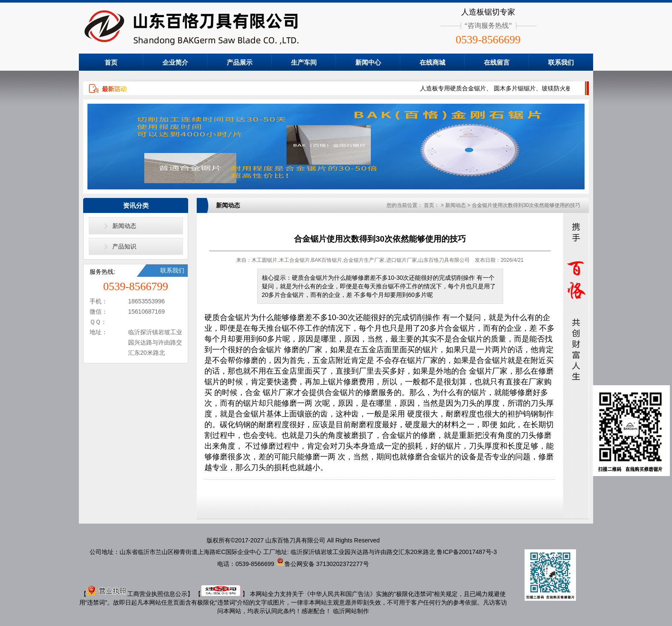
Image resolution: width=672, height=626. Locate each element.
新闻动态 (124, 226)
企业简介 (175, 62)
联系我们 (561, 62)
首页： (432, 205)
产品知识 (124, 246)
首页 (111, 62)
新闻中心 (368, 62)
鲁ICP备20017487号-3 (467, 552)
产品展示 (240, 62)
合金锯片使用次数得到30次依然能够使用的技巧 (526, 205)
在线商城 (432, 62)
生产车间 (304, 62)
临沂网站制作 (351, 611)
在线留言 (497, 62)
